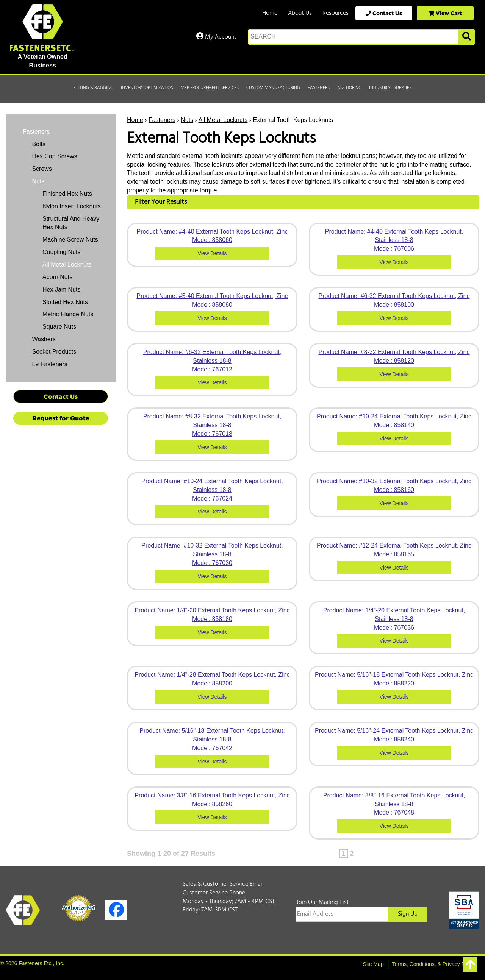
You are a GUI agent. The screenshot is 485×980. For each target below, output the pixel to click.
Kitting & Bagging (93, 88)
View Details (212, 253)
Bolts (38, 144)
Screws (41, 169)
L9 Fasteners (49, 364)
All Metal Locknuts (223, 120)
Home (270, 13)
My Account (216, 37)
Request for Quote (61, 418)
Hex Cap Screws (54, 156)
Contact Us (384, 13)
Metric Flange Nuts (68, 314)
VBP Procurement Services (210, 88)
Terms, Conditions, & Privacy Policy (434, 964)
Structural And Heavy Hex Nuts (71, 223)
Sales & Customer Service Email (223, 884)
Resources (336, 13)
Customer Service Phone (214, 893)
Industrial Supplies (390, 88)
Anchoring (349, 88)
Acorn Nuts (57, 277)
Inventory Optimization (147, 88)
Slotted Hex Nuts (65, 302)
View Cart (445, 13)
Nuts (187, 120)
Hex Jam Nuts (61, 289)
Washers (43, 339)
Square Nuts (59, 327)
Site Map (373, 964)
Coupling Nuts (62, 252)
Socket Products (53, 352)
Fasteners (319, 88)
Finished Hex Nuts (67, 194)
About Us (300, 13)
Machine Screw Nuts (70, 240)
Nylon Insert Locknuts (72, 206)
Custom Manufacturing (273, 88)
